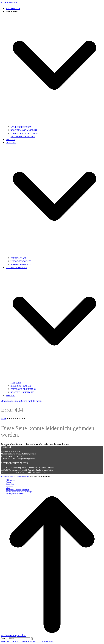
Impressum (9, 486)
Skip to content (9, 2)
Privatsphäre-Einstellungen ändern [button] (17, 490)
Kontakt (8, 482)
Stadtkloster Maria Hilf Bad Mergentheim (15, 477)
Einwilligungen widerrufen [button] (15, 494)
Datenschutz (10, 484)
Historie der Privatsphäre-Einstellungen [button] (19, 492)
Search (5, 638)
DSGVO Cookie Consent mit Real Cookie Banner (27, 641)
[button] (21, 401)
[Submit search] (32, 639)
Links (8, 488)
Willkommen (10, 480)
